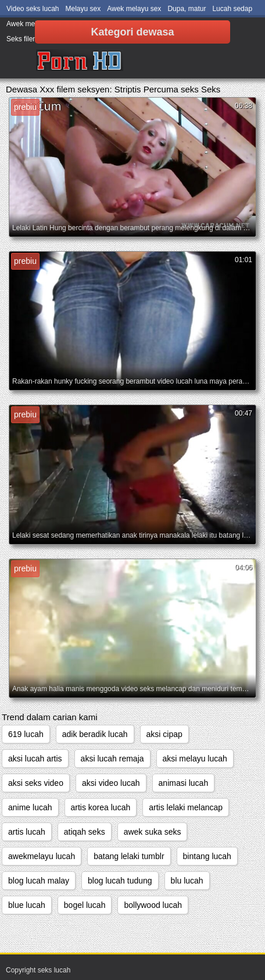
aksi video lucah (111, 783)
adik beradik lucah (95, 734)
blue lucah (27, 905)
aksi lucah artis (35, 759)
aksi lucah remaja (112, 759)
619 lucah (26, 734)
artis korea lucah (101, 807)
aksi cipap (164, 734)
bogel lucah (85, 905)
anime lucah (30, 807)
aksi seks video (36, 783)
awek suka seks (153, 832)
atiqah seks (85, 832)
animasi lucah (184, 783)
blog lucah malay (39, 881)
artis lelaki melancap (186, 807)
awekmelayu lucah (42, 856)
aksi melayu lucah (195, 759)
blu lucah (187, 881)
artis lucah (27, 832)
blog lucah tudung (120, 881)
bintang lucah (207, 856)
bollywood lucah (153, 905)
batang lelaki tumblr (129, 856)
